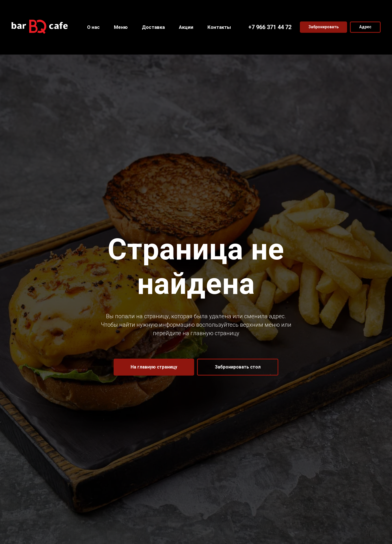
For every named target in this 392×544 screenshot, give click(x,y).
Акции (186, 27)
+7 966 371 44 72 (270, 27)
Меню (121, 27)
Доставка (153, 27)
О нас (93, 27)
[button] (323, 27)
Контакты (219, 27)
